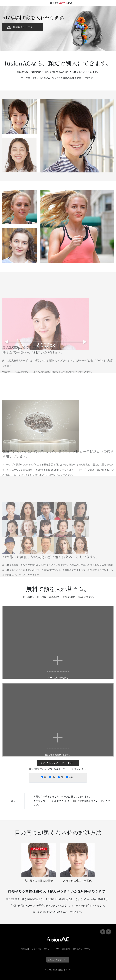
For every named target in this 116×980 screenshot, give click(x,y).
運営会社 (66, 949)
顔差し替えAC (64, 970)
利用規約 (77, 801)
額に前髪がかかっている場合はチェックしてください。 (59, 769)
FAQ (57, 949)
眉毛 (71, 777)
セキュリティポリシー (83, 949)
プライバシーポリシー (42, 949)
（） (58, 763)
